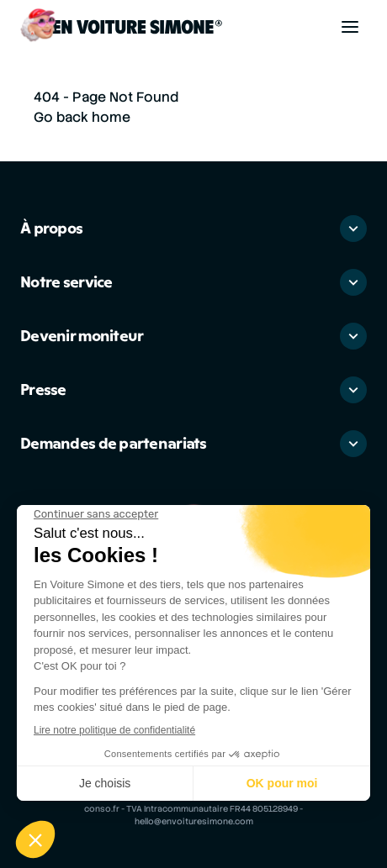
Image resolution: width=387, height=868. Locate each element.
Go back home (82, 117)
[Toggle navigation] (350, 27)
